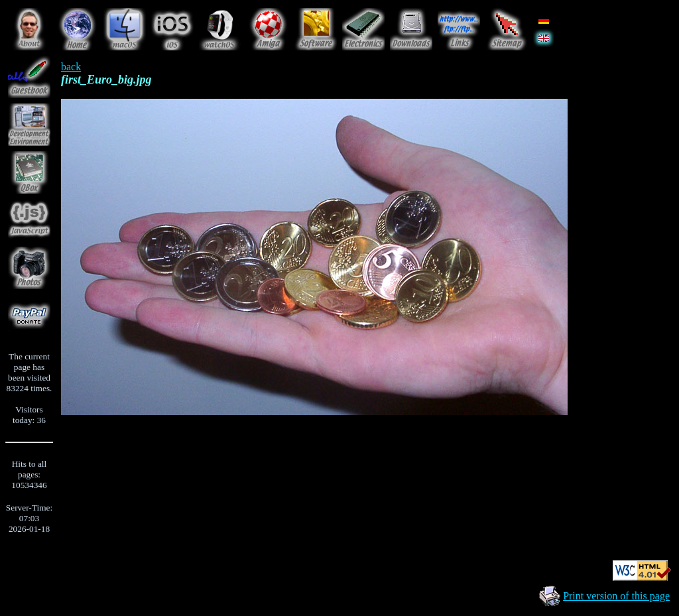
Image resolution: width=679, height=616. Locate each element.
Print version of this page (616, 596)
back (71, 67)
